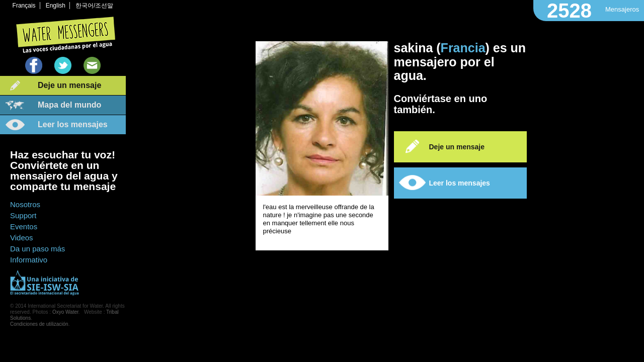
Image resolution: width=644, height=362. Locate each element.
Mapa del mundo (69, 105)
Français (24, 6)
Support (23, 215)
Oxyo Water (65, 312)
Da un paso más (37, 249)
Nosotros (25, 204)
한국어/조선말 (94, 6)
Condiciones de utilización (39, 324)
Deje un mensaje (69, 85)
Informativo (29, 260)
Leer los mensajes (73, 124)
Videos (22, 238)
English (56, 6)
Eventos (24, 227)
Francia (463, 48)
